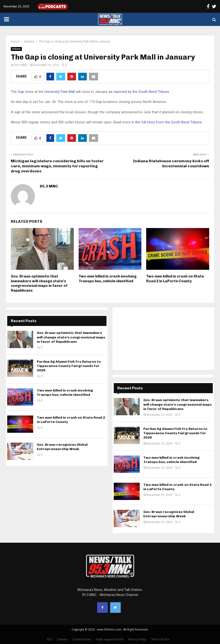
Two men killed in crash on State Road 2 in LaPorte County (175, 279)
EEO (50, 639)
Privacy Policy (137, 639)
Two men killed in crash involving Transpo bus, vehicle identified (108, 279)
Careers (62, 639)
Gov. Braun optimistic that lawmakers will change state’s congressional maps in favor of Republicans (39, 283)
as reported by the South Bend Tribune (139, 92)
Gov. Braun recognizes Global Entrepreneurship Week (62, 447)
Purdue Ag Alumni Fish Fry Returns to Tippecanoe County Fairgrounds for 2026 (69, 366)
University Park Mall (60, 92)
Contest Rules (82, 639)
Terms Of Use (160, 639)
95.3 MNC (21, 65)
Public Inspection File (110, 639)
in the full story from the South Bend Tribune (167, 122)
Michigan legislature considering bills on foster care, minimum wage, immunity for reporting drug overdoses (57, 166)
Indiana (16, 49)
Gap (21, 92)
